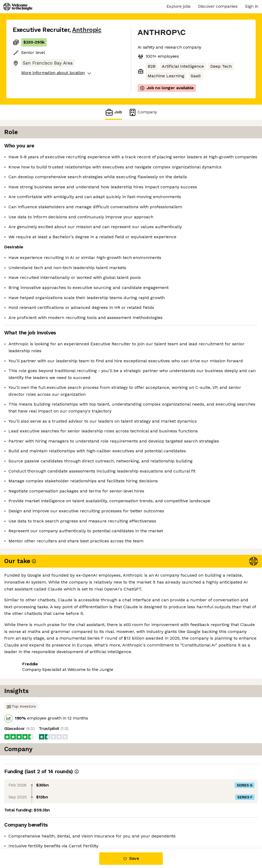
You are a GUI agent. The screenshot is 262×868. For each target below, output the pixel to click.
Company (143, 112)
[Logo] (18, 7)
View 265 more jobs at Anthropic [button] (83, 827)
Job (113, 112)
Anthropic (87, 30)
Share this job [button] (27, 827)
